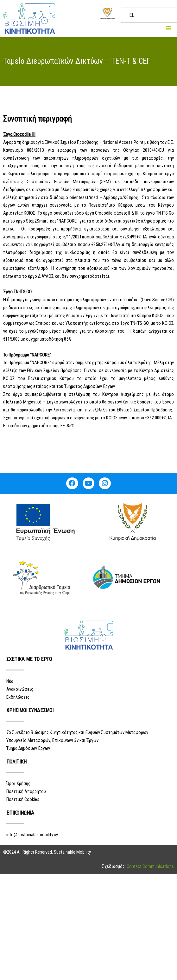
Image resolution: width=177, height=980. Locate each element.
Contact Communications (150, 866)
